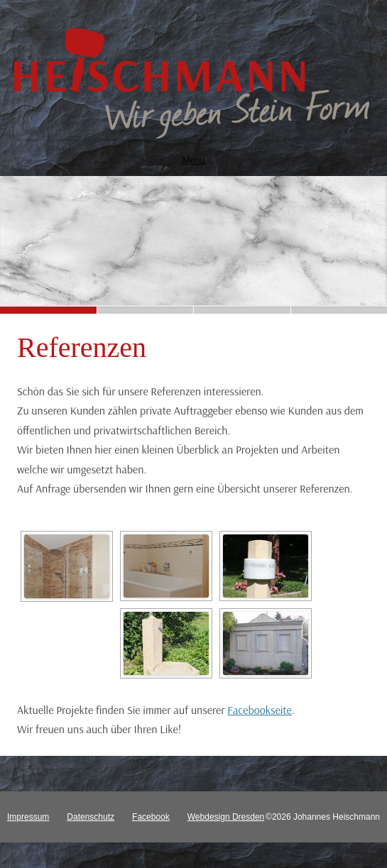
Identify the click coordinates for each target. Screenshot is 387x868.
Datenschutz (91, 817)
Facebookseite (259, 710)
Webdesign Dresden (226, 817)
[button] (48, 310)
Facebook (151, 817)
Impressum (28, 817)
